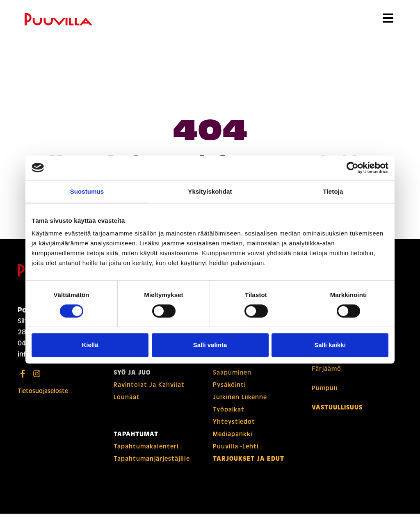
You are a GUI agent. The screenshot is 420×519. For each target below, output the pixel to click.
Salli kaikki (330, 345)
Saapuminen (233, 378)
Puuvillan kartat (239, 366)
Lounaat (127, 402)
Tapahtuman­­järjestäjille (153, 464)
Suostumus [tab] (87, 191)
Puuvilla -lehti (236, 452)
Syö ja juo (132, 378)
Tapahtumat (136, 439)
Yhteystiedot (235, 427)
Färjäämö (327, 375)
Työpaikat (229, 415)
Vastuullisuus (338, 415)
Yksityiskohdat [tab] (210, 191)
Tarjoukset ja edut (249, 464)
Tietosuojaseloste (44, 396)
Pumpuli (325, 395)
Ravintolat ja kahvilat (150, 390)
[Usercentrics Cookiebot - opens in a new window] (353, 168)
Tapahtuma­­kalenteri (147, 452)
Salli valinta (210, 345)
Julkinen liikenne (241, 402)
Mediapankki (233, 439)
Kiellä (90, 345)
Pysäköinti (230, 390)
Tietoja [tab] (333, 191)
